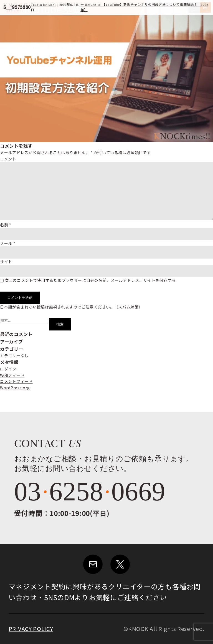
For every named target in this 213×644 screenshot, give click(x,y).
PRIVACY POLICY (31, 629)
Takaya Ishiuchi (43, 5)
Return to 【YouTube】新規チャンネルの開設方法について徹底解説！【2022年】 (144, 7)
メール (8, 243)
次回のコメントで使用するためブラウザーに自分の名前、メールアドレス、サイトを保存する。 (92, 280)
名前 (6, 225)
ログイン (8, 369)
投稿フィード (12, 375)
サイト (6, 262)
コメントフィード (16, 381)
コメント (8, 159)
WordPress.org (15, 388)
